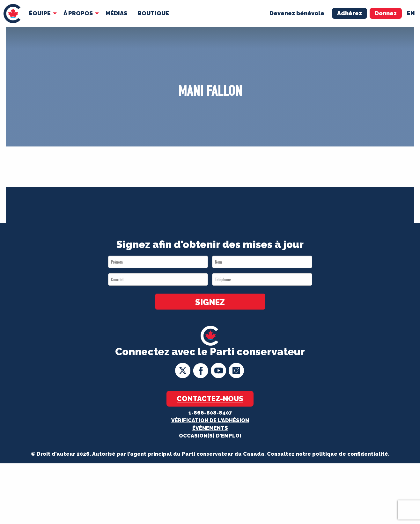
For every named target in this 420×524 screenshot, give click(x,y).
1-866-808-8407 (210, 413)
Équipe (40, 13)
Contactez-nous (210, 399)
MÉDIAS (116, 13)
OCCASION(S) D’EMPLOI (210, 436)
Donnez (386, 13)
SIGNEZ (210, 302)
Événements (210, 428)
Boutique (153, 13)
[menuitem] (12, 14)
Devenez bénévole (297, 13)
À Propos (78, 13)
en (411, 13)
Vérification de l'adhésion (210, 420)
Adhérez (350, 13)
